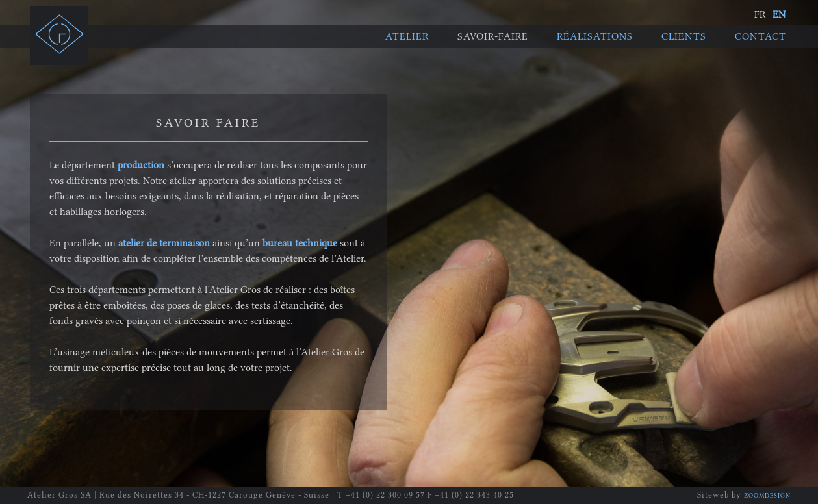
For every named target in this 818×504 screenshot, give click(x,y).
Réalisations (595, 36)
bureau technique (300, 243)
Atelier (407, 36)
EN (779, 14)
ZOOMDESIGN (767, 496)
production (141, 165)
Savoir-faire (493, 36)
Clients (684, 36)
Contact (760, 36)
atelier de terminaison (164, 243)
